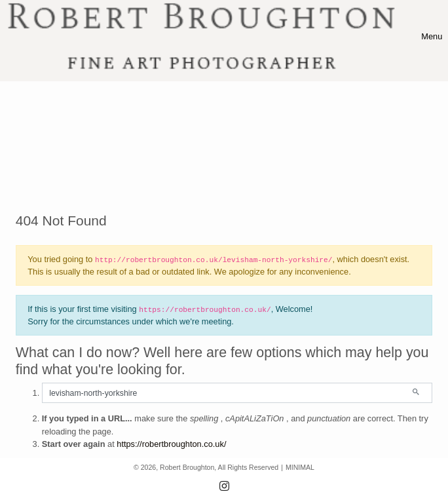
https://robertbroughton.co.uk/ (171, 444)
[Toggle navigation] (432, 36)
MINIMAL (300, 467)
